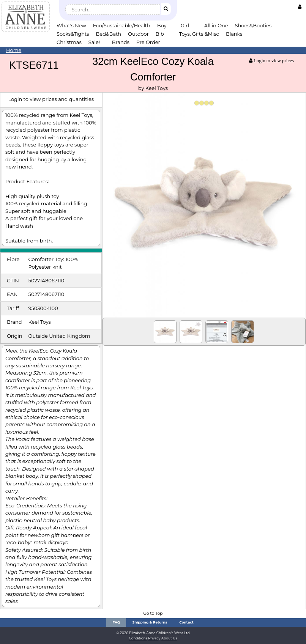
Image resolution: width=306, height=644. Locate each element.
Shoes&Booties (253, 25)
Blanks (234, 34)
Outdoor (138, 34)
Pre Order (148, 42)
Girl (185, 25)
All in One (216, 25)
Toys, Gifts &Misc (199, 34)
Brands (121, 42)
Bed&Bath (109, 34)
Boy (162, 25)
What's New (71, 25)
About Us (169, 638)
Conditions (138, 638)
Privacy (154, 638)
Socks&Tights (73, 34)
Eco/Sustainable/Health (122, 25)
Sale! (94, 42)
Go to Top (153, 613)
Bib (160, 34)
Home (14, 50)
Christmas (69, 42)
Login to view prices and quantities (51, 99)
